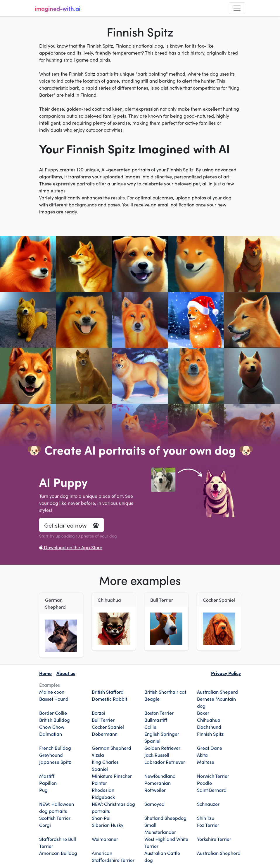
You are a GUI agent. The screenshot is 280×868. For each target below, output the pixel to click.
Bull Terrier (103, 720)
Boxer (203, 713)
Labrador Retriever (165, 762)
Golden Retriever (162, 748)
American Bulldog (58, 853)
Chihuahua (209, 720)
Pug (43, 790)
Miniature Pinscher (112, 776)
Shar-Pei (101, 818)
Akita (202, 755)
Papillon (48, 783)
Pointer (99, 783)
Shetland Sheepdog (165, 818)
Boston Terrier (159, 713)
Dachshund (209, 727)
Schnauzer (208, 804)
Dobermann (105, 734)
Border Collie (53, 713)
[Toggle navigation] (237, 8)
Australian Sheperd (217, 692)
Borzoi (98, 713)
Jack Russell (157, 755)
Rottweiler (155, 790)
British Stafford (108, 692)
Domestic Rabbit (109, 699)
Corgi (45, 825)
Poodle (204, 783)
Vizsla (98, 755)
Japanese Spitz (55, 762)
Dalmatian (51, 734)
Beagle (152, 699)
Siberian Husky (108, 825)
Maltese (206, 762)
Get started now (71, 525)
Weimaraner (105, 839)
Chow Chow (52, 727)
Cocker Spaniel (108, 727)
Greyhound (51, 755)
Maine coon (52, 692)
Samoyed (154, 804)
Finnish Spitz (210, 734)
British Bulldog (55, 720)
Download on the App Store (71, 547)
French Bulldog (55, 748)
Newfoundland (160, 776)
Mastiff (47, 776)
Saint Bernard (212, 790)
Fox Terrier (208, 825)
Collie (150, 727)
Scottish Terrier (55, 818)
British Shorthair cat (165, 692)
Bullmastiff (156, 720)
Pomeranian (158, 783)
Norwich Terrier (213, 776)
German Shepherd (112, 748)
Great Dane (210, 748)
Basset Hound (54, 699)
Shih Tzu (206, 818)
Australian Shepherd (219, 853)
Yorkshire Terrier (214, 839)
